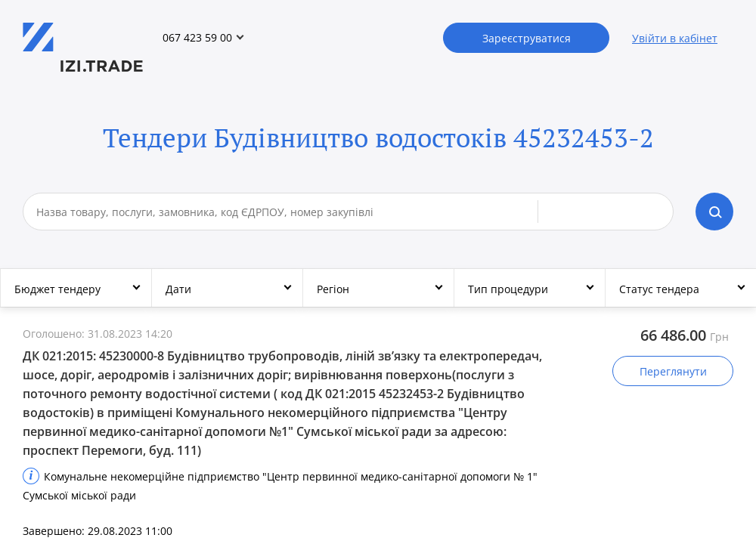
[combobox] (287, 212)
